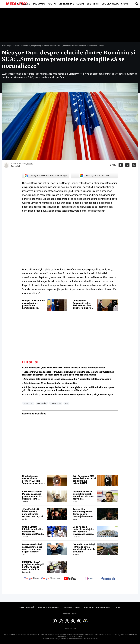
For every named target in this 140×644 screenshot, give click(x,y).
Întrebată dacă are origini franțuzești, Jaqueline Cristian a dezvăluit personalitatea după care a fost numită (83, 495)
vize (66, 403)
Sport (125, 4)
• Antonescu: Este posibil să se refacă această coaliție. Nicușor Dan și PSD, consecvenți (67, 379)
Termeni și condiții (72, 607)
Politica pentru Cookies (49, 607)
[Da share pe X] (127, 165)
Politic (52, 4)
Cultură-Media (110, 4)
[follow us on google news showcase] (51, 579)
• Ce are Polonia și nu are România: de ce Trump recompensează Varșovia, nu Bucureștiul (68, 394)
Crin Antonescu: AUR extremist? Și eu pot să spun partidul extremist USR (84, 480)
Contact (118, 607)
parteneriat (42, 403)
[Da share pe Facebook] (121, 165)
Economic (39, 4)
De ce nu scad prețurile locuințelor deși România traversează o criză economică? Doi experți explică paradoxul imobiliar (83, 531)
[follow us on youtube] (70, 579)
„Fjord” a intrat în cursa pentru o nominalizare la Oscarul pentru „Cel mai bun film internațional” (33, 513)
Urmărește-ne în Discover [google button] (94, 176)
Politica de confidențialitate (97, 607)
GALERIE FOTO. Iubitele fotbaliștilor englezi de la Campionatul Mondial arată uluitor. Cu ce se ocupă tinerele (33, 531)
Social (80, 4)
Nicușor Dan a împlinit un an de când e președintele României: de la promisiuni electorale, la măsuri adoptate (34, 304)
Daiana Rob (15, 166)
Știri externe (66, 4)
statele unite (56, 403)
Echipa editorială (26, 607)
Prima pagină (7, 46)
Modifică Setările (70, 614)
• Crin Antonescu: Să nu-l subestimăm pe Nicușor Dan (50, 383)
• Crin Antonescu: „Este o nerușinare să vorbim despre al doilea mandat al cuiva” (64, 368)
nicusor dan (28, 403)
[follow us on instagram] (89, 579)
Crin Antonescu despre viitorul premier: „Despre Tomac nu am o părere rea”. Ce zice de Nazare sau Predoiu (33, 480)
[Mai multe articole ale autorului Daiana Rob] (6, 165)
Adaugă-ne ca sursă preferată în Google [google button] (46, 176)
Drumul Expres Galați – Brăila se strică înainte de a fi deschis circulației (84, 548)
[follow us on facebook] (108, 579)
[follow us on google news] (32, 579)
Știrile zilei (24, 4)
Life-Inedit (93, 4)
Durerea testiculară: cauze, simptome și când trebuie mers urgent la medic (33, 548)
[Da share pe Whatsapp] (134, 165)
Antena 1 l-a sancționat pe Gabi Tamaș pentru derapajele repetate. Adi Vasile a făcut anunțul (83, 513)
